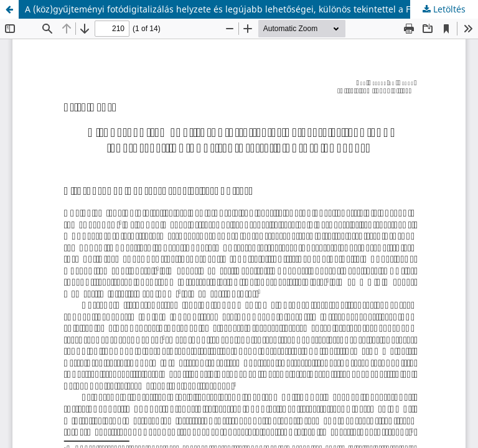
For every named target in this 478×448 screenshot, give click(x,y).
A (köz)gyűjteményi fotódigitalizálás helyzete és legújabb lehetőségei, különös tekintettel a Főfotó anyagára (249, 9)
